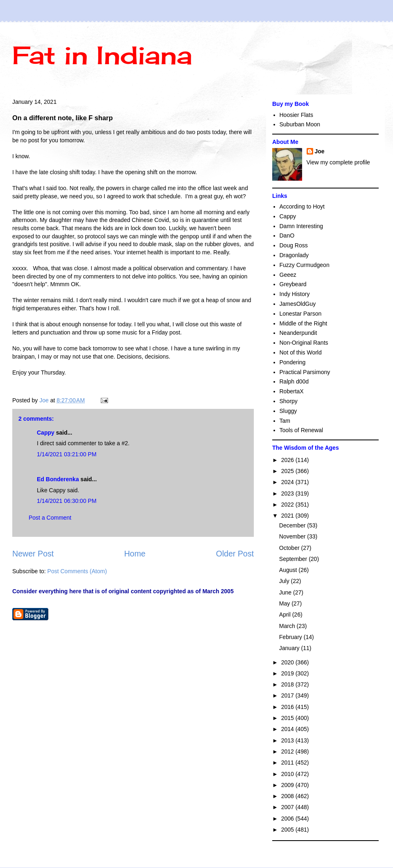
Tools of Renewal (302, 430)
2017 (288, 695)
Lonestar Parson (301, 314)
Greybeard (293, 284)
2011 (288, 763)
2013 (288, 740)
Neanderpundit (298, 333)
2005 (288, 830)
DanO (287, 236)
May (285, 603)
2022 (288, 505)
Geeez (288, 275)
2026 (288, 460)
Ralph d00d (294, 381)
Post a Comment (50, 518)
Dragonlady (294, 255)
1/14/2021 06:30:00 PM (67, 501)
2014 (288, 729)
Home (135, 554)
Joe (320, 151)
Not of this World (301, 352)
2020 (288, 662)
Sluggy (288, 411)
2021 (288, 516)
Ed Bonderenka (58, 479)
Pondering (293, 362)
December (293, 525)
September (294, 559)
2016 (288, 707)
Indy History (295, 294)
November (293, 536)
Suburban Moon (300, 124)
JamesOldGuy (298, 304)
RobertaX (292, 391)
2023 (288, 493)
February (291, 637)
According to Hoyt (302, 206)
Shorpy (289, 401)
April (286, 615)
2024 (288, 482)
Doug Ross (294, 245)
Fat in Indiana (102, 55)
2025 (288, 471)
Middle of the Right (304, 323)
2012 (288, 751)
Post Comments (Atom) (77, 571)
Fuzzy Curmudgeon (305, 265)
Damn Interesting (302, 226)
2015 (288, 718)
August (289, 570)
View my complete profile (338, 162)
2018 (288, 684)
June (286, 592)
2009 (288, 785)
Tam (285, 421)
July (285, 581)
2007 (288, 807)
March (288, 626)
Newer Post (33, 554)
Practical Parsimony (305, 372)
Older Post (235, 554)
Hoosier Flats (296, 115)
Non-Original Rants (304, 343)
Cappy (46, 433)
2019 (288, 673)
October (290, 548)
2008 (288, 796)
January (290, 648)
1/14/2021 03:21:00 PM (67, 454)
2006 (288, 819)
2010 (288, 774)
